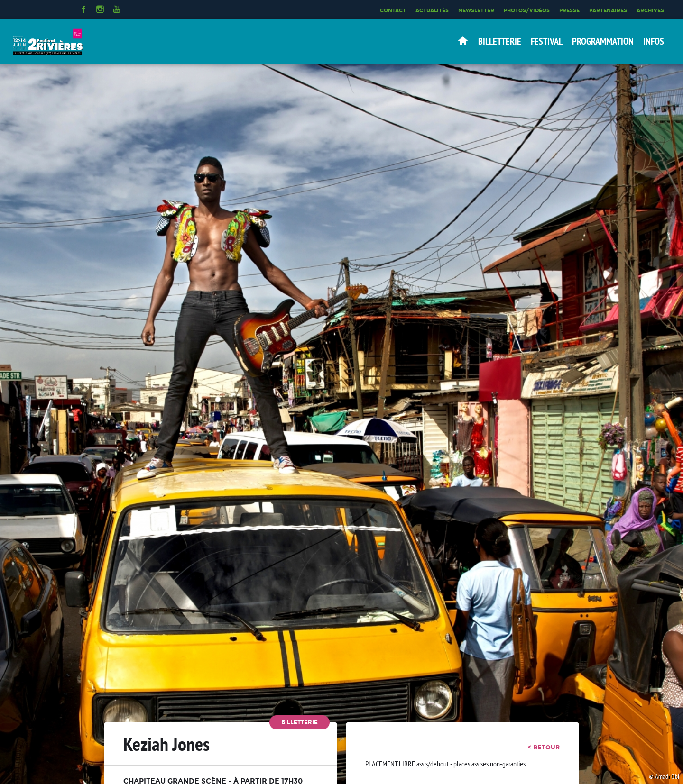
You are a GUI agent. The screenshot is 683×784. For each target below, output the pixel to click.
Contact (393, 10)
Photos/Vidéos (527, 10)
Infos (654, 41)
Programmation (603, 41)
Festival (547, 41)
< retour (544, 747)
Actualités (432, 10)
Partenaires (608, 10)
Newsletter (476, 10)
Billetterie (500, 41)
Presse (569, 10)
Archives (650, 10)
